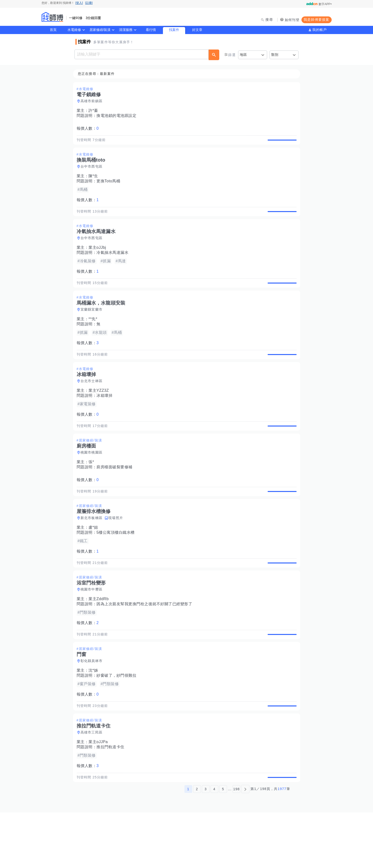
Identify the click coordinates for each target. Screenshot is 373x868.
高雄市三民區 (93, 783)
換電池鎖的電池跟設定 (118, 116)
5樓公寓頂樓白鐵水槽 (117, 566)
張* (93, 490)
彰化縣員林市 (93, 705)
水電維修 (74, 30)
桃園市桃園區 (93, 480)
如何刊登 (292, 20)
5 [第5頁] (223, 845)
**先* (94, 336)
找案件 (174, 30)
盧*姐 (95, 561)
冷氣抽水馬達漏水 (114, 264)
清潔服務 (126, 30)
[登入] (79, 3)
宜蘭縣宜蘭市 (93, 326)
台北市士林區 (93, 403)
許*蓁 (95, 111)
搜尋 (269, 20)
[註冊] (89, 3)
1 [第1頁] (188, 845)
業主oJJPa (100, 792)
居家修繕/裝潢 (100, 30)
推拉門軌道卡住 (112, 797)
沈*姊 (95, 715)
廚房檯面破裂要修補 (116, 495)
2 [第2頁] (197, 845)
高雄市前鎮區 (93, 101)
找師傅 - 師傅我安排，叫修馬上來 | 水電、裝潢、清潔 (52, 17)
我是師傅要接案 (317, 20)
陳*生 (95, 182)
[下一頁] (245, 845)
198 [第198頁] (237, 845)
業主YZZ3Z (100, 413)
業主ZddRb (100, 638)
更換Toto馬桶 (110, 187)
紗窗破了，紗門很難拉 (118, 720)
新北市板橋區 (93, 551)
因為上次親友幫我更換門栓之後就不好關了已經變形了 (146, 643)
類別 (275, 55)
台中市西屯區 (93, 172)
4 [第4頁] (214, 845)
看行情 (151, 30)
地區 (244, 55)
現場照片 (117, 551)
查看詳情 (281, 143)
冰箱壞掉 (106, 418)
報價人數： (89, 129)
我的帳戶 (320, 30)
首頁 (53, 30)
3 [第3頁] (206, 845)
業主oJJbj (99, 259)
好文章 (197, 30)
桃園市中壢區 (93, 628)
